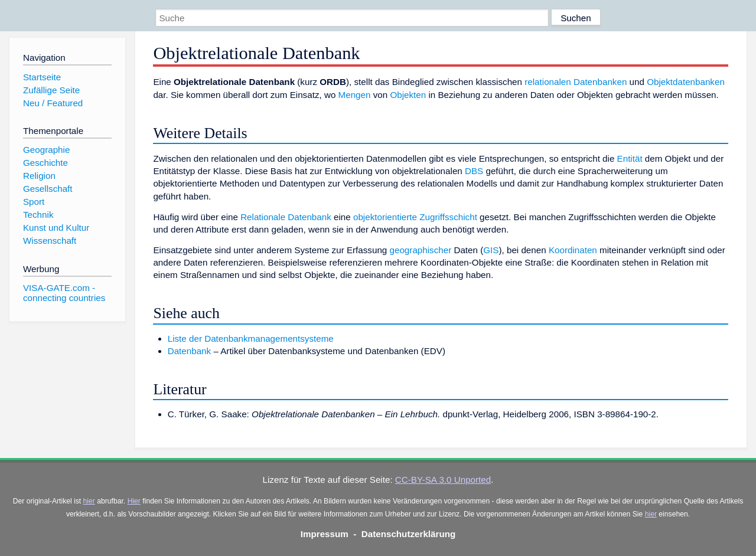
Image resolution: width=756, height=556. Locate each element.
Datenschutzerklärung (409, 534)
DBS (474, 171)
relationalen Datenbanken (576, 82)
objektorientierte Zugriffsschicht (415, 217)
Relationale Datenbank (286, 217)
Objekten (408, 95)
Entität (630, 158)
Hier (134, 501)
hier (89, 501)
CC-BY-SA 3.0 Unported (443, 480)
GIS (491, 250)
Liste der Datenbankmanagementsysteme (251, 338)
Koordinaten (573, 250)
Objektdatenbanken (686, 82)
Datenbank (189, 351)
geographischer (421, 250)
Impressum (325, 534)
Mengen (355, 95)
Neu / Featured (53, 103)
